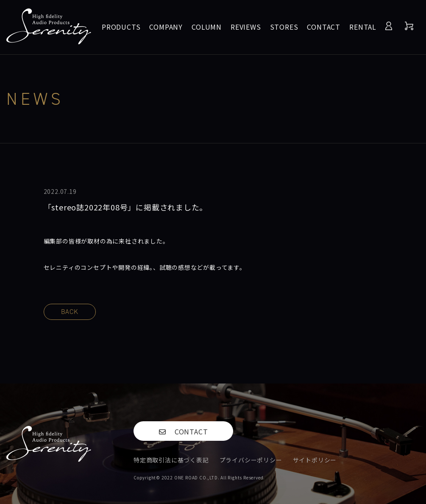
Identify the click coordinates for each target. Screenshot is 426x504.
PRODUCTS (121, 27)
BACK (70, 312)
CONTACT (324, 27)
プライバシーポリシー (251, 460)
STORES (284, 27)
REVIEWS (246, 27)
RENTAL (363, 27)
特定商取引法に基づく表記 (171, 460)
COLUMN (207, 27)
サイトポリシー (315, 460)
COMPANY (166, 27)
